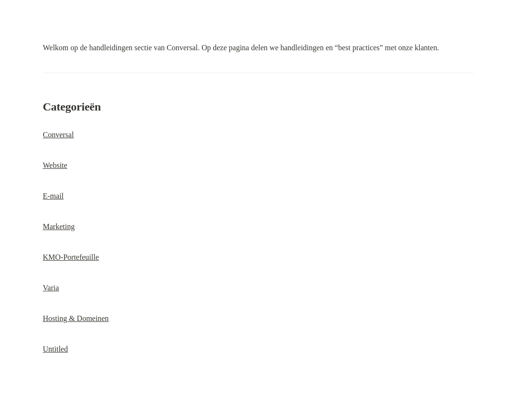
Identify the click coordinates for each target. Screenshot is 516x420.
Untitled (55, 349)
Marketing (59, 227)
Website (55, 165)
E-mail (54, 196)
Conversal (59, 135)
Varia (51, 288)
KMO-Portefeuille (71, 257)
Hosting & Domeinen (76, 318)
